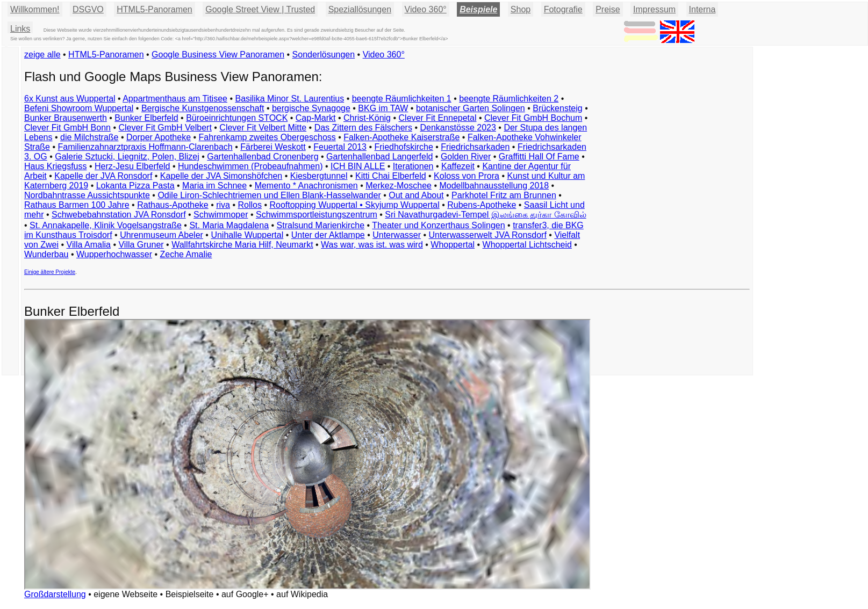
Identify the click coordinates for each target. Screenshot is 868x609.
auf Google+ (245, 594)
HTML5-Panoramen (155, 9)
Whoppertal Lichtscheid (527, 245)
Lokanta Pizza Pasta (135, 186)
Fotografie (563, 9)
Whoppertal (453, 245)
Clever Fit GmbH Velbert (165, 128)
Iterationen (413, 166)
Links (20, 29)
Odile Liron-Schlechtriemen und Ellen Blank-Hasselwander (269, 195)
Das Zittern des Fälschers (363, 128)
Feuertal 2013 (340, 147)
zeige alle (42, 55)
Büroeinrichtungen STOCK (237, 118)
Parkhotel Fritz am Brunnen (504, 195)
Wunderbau (46, 254)
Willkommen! (35, 9)
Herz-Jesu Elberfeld (132, 166)
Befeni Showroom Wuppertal (79, 108)
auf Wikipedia (302, 594)
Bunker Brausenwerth (66, 118)
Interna (702, 9)
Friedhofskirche (403, 147)
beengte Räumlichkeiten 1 (402, 99)
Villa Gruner (141, 245)
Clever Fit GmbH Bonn (67, 128)
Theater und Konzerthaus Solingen (438, 225)
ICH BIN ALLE (358, 166)
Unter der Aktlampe (328, 235)
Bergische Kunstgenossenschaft (203, 108)
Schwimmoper (221, 215)
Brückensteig (558, 108)
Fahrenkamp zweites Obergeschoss (267, 137)
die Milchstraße (89, 137)
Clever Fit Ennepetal (438, 118)
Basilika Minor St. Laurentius (289, 99)
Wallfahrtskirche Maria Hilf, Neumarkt (242, 245)
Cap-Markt (316, 118)
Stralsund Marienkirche (321, 225)
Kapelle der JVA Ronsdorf (103, 176)
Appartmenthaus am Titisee (175, 99)
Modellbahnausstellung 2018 (494, 186)
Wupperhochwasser (114, 254)
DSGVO (88, 9)
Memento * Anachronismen (306, 186)
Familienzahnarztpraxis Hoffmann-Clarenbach (145, 147)
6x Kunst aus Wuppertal (70, 99)
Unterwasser (397, 235)
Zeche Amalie (186, 254)
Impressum (654, 9)
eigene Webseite (125, 594)
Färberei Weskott (273, 147)
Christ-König (367, 118)
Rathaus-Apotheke (173, 205)
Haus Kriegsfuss (56, 166)
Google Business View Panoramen (218, 55)
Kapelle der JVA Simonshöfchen (221, 176)
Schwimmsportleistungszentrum (317, 215)
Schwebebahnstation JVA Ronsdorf (119, 215)
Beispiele (478, 9)
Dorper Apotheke (159, 137)
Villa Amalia (89, 245)
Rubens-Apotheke (482, 205)
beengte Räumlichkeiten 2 (509, 99)
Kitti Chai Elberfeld (391, 176)
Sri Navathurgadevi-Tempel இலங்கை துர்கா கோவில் (485, 215)
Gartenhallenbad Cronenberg (263, 157)
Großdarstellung (55, 594)
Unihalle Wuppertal (247, 235)
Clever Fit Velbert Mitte (263, 128)
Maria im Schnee (214, 186)
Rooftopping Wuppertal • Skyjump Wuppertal (354, 205)
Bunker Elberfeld (146, 118)
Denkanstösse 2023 (458, 128)
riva (223, 205)
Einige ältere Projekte (50, 272)
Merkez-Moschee (399, 186)
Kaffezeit (458, 166)
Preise (608, 9)
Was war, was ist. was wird (372, 245)
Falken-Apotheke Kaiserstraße (401, 137)
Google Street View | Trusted (260, 9)
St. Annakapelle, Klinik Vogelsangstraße (106, 225)
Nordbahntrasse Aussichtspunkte (87, 195)
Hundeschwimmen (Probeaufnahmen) (250, 166)
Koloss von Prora (467, 176)
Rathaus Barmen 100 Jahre (77, 205)
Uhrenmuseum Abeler (162, 235)
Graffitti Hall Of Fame (539, 157)
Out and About (416, 195)
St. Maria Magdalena (229, 225)
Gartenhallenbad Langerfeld (379, 157)
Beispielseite (190, 594)
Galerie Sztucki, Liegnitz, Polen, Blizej (127, 157)
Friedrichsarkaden (475, 147)
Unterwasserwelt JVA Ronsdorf (488, 235)
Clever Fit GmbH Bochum (533, 118)
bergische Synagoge (311, 108)
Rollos (249, 205)
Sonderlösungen (324, 55)
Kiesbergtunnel (319, 176)
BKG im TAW (383, 108)
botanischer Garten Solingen (471, 108)
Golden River (466, 157)
